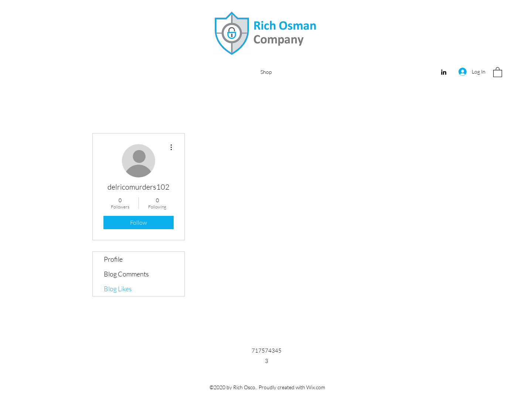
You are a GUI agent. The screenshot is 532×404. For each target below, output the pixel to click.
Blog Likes (118, 289)
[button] (498, 72)
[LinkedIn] (444, 72)
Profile (113, 259)
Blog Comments (126, 274)
